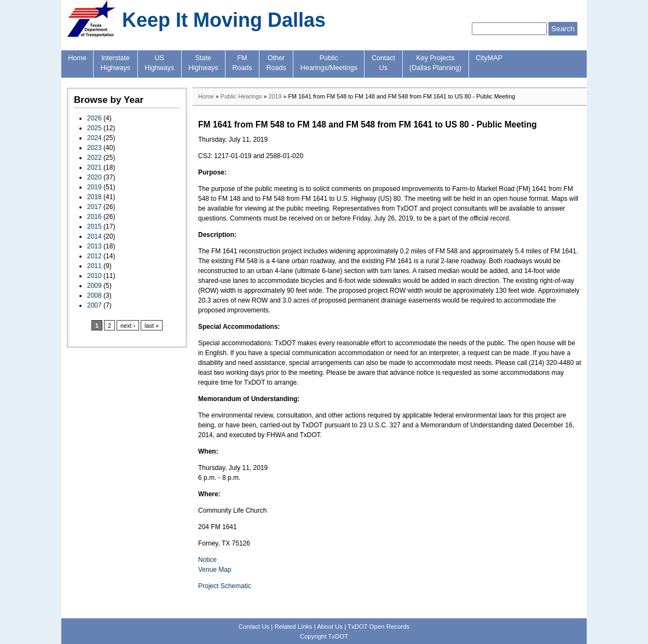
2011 (94, 266)
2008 (94, 295)
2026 (94, 118)
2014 (94, 236)
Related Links (293, 626)
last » (152, 326)
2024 (94, 138)
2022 (94, 158)
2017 (94, 207)
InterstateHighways (115, 63)
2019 (94, 187)
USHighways (159, 63)
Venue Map (215, 570)
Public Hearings (241, 96)
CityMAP (489, 58)
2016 (94, 217)
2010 (94, 276)
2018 (94, 197)
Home (77, 58)
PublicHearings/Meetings (329, 63)
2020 (94, 177)
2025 (94, 128)
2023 (94, 148)
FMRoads (242, 63)
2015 (94, 227)
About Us (330, 626)
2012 (94, 256)
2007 (94, 305)
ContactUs (383, 63)
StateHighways (203, 63)
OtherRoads (276, 63)
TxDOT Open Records (378, 626)
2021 (94, 167)
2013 (94, 246)
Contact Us (254, 626)
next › (128, 326)
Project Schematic (225, 586)
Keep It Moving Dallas (224, 20)
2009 (94, 286)
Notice (207, 560)
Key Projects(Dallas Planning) (435, 63)
